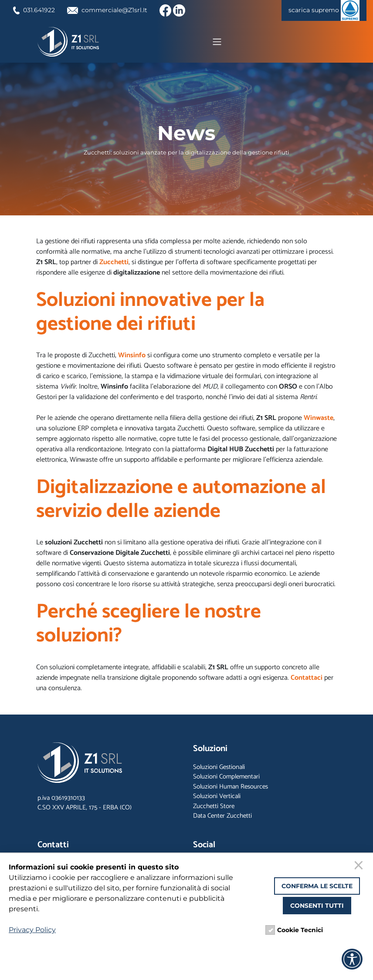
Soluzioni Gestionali (219, 769)
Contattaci (307, 680)
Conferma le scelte (317, 886)
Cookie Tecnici (300, 930)
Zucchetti (114, 264)
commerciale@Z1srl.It (116, 10)
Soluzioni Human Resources (231, 788)
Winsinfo (132, 357)
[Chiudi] (360, 866)
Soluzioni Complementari (226, 779)
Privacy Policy (32, 930)
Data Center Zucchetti (222, 818)
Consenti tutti (317, 906)
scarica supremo (321, 10)
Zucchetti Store (214, 808)
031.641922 (36, 10)
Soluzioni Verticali (217, 798)
